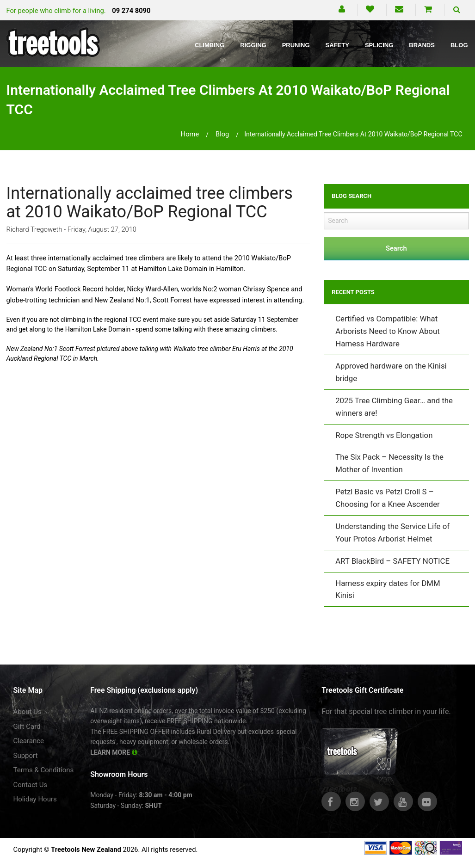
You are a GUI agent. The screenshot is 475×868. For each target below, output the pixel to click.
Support (26, 756)
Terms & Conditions (44, 770)
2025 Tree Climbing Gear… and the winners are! (394, 407)
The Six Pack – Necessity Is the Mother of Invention (389, 463)
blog (222, 134)
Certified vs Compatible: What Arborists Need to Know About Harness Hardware (387, 331)
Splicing (379, 45)
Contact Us (31, 785)
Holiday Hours (35, 799)
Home (190, 134)
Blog (459, 45)
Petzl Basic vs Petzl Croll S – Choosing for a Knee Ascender (388, 498)
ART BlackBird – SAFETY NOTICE (392, 561)
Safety (337, 45)
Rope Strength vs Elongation (384, 435)
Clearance (29, 741)
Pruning (296, 45)
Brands (422, 45)
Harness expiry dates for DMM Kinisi (388, 589)
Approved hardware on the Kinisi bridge (391, 372)
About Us (28, 712)
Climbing (210, 45)
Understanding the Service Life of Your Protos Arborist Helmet (392, 532)
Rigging (253, 45)
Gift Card (27, 726)
